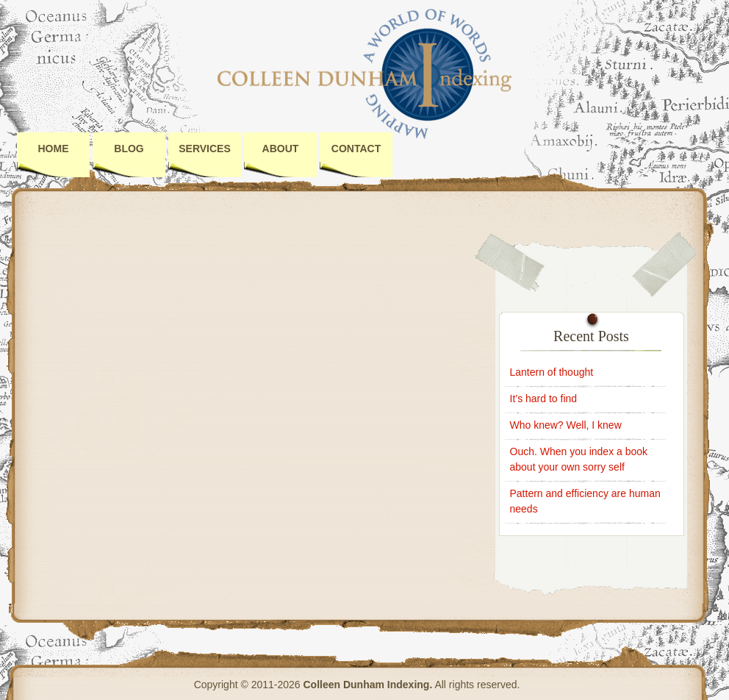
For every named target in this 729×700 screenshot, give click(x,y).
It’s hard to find (544, 399)
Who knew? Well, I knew (566, 425)
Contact (356, 149)
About (281, 149)
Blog (129, 149)
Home (54, 149)
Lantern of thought (552, 372)
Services (205, 149)
